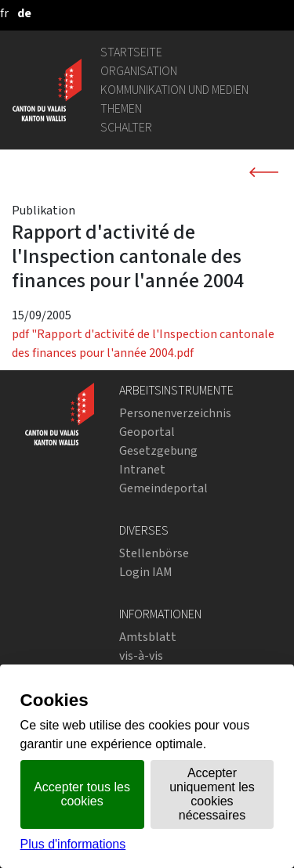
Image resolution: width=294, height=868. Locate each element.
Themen (121, 108)
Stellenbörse (154, 553)
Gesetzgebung (158, 450)
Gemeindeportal (163, 488)
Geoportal (147, 432)
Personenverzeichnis (175, 413)
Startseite (131, 52)
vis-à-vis (141, 656)
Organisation (139, 71)
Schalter (126, 127)
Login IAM (146, 572)
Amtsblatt (148, 637)
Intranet (142, 469)
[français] (4, 13)
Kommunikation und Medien (174, 90)
